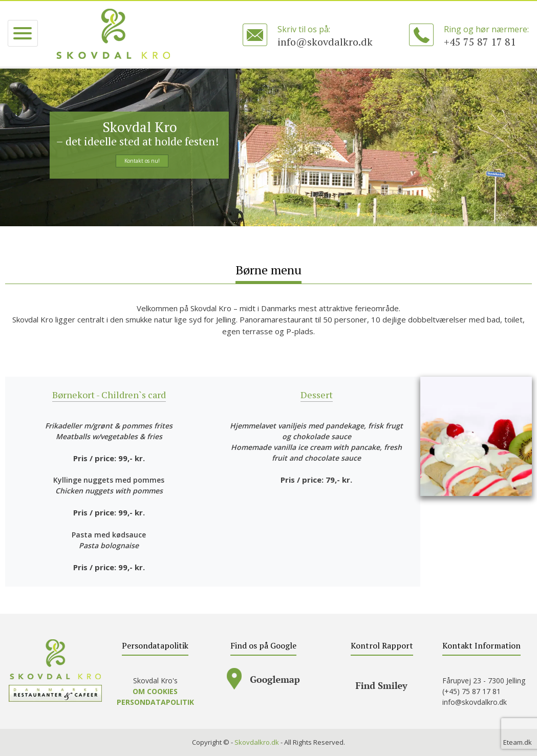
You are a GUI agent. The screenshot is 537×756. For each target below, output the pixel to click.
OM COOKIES (155, 691)
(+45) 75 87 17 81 (471, 691)
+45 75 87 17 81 (480, 42)
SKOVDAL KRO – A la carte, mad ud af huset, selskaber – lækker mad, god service (113, 34)
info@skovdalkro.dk (325, 42)
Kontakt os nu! (142, 161)
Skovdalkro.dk (257, 742)
